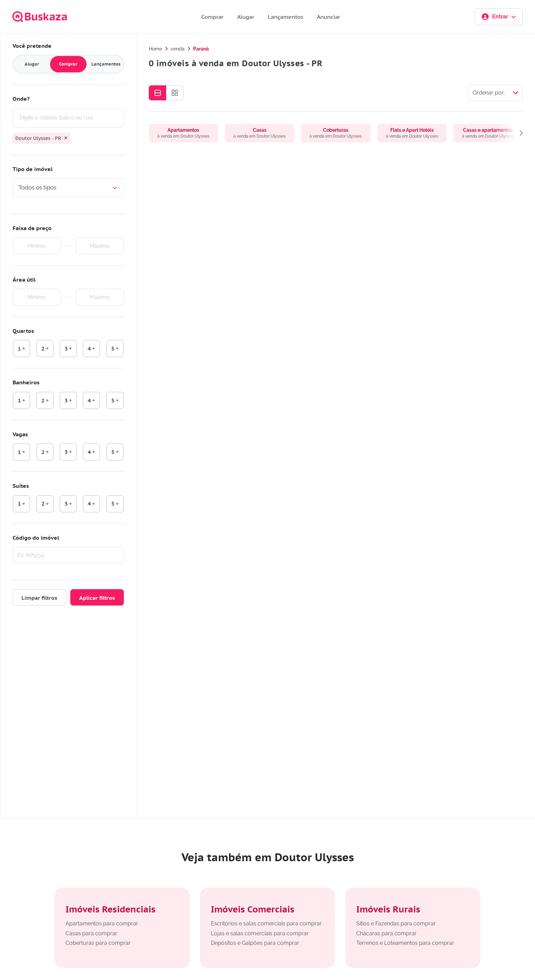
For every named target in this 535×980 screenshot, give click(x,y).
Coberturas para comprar (98, 943)
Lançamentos (286, 17)
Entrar (499, 17)
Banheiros (26, 382)
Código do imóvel (36, 538)
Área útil (24, 280)
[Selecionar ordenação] (495, 93)
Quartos (23, 331)
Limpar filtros (39, 598)
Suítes (21, 486)
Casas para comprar (91, 933)
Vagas (20, 434)
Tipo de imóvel (33, 169)
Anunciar (329, 17)
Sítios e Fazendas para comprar (396, 924)
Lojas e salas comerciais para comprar (260, 933)
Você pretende (32, 46)
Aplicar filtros (97, 598)
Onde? (21, 99)
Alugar (246, 17)
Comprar (212, 17)
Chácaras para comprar (386, 933)
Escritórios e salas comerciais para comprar (266, 924)
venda (178, 49)
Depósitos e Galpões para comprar (255, 943)
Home (155, 49)
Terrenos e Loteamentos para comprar (405, 943)
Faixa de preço (32, 228)
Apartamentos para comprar (102, 924)
